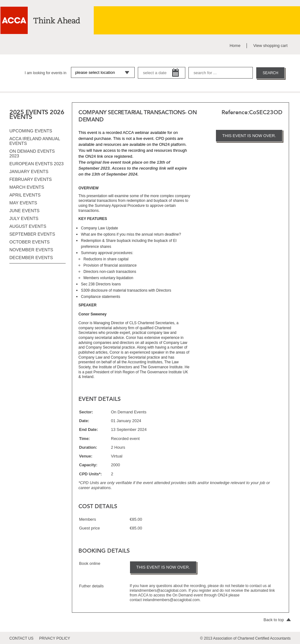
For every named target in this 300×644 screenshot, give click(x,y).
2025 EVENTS (29, 112)
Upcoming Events (31, 131)
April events (25, 195)
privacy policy (55, 638)
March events (27, 187)
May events (23, 203)
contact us (21, 638)
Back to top (277, 620)
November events (31, 250)
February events (31, 179)
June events (24, 211)
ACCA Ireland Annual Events (35, 141)
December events (31, 258)
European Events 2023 (37, 164)
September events (32, 234)
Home (235, 46)
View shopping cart (270, 46)
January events (29, 171)
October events (30, 242)
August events (28, 226)
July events (24, 218)
